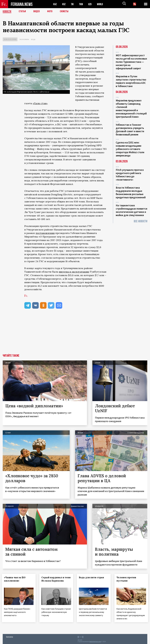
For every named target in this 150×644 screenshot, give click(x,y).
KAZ (55, 4)
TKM (81, 4)
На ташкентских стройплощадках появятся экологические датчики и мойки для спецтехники (132, 210)
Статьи (22, 12)
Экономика (24, 39)
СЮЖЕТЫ (64, 12)
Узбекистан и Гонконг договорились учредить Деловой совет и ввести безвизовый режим (130, 130)
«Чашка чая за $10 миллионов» (15, 579)
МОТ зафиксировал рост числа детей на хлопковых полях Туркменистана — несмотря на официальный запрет (131, 62)
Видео (37, 12)
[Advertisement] (75, 334)
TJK (73, 4)
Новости (7, 12)
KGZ (64, 4)
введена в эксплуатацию (74, 272)
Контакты (10, 636)
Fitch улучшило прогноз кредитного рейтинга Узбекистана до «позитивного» (130, 175)
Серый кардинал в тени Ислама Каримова (53, 581)
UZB (91, 4)
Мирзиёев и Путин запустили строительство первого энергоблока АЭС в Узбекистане (131, 81)
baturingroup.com (95, 641)
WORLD (101, 4)
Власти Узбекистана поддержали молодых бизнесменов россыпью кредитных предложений (131, 192)
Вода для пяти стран (92, 577)
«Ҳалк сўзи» (40, 103)
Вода (33, 39)
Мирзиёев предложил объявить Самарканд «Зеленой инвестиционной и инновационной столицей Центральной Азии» (131, 109)
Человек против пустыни (127, 579)
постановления (45, 233)
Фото (50, 12)
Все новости (141, 221)
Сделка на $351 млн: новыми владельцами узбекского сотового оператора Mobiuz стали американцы (130, 149)
